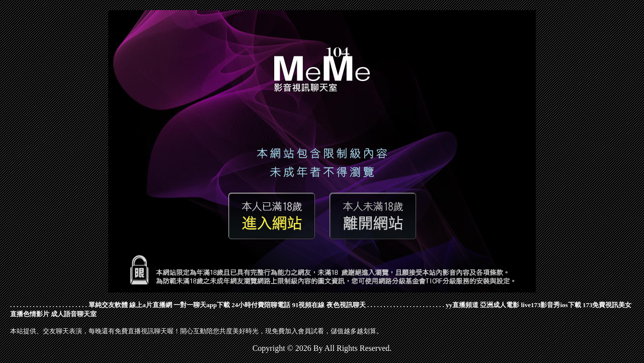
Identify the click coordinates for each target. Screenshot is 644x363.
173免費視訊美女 (607, 305)
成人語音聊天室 (74, 314)
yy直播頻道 (462, 305)
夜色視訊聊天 (346, 305)
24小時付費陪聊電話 (261, 305)
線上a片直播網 (151, 305)
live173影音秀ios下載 (551, 305)
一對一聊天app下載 (202, 305)
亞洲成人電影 (500, 305)
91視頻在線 (308, 305)
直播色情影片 (30, 314)
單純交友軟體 (108, 305)
